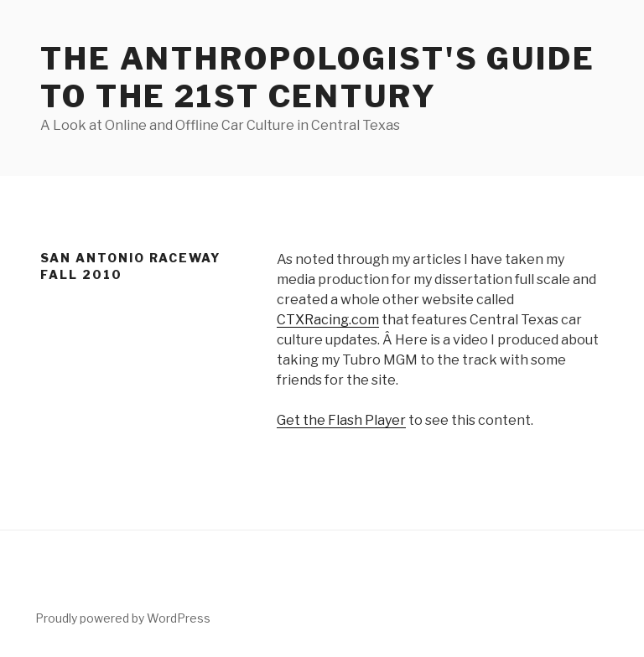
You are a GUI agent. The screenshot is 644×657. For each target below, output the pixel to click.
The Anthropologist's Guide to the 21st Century (318, 78)
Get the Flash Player (341, 420)
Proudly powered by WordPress (123, 618)
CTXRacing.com (328, 320)
